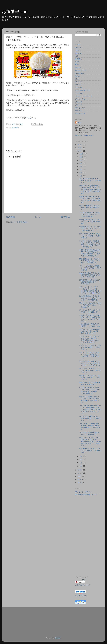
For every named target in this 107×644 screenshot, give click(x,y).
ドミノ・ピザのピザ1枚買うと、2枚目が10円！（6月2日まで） (90, 268)
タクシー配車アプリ (83, 90)
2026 (80, 145)
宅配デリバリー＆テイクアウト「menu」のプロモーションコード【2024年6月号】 (90, 200)
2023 (80, 470)
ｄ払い (78, 50)
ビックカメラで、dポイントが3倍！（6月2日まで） (90, 311)
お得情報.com (15, 11)
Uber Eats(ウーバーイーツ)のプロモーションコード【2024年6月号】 (90, 229)
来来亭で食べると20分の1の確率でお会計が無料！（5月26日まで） (90, 282)
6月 (81, 173)
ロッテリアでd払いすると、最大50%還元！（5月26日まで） (90, 418)
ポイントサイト (81, 99)
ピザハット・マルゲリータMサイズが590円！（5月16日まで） (90, 347)
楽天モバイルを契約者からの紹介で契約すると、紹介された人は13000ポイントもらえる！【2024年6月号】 (90, 190)
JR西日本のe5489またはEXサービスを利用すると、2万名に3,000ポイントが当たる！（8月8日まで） (90, 253)
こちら (29, 118)
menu (77, 62)
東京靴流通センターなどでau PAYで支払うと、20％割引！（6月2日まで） (90, 261)
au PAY (78, 44)
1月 (81, 466)
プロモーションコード (84, 96)
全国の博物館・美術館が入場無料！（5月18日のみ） (90, 325)
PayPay (78, 68)
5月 (81, 176)
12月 (82, 154)
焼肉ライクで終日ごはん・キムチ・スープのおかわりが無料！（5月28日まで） (89, 400)
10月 (82, 160)
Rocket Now (80, 73)
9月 (81, 163)
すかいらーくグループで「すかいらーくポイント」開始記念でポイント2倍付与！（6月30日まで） (90, 290)
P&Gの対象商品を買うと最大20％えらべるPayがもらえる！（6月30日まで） (90, 298)
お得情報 (15, 128)
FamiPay (78, 53)
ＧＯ (77, 56)
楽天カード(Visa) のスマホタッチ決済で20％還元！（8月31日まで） (90, 305)
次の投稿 (11, 217)
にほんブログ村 (81, 595)
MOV (77, 65)
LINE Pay (79, 59)
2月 (81, 463)
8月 (81, 166)
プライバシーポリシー (84, 492)
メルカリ (79, 102)
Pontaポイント (81, 70)
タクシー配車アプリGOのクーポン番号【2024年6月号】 (90, 208)
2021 (80, 476)
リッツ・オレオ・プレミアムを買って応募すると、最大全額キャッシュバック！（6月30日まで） (89, 339)
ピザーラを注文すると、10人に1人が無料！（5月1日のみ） (90, 450)
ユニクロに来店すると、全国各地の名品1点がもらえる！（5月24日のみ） (90, 275)
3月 (81, 460)
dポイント (79, 47)
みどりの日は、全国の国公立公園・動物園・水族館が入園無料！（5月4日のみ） (89, 427)
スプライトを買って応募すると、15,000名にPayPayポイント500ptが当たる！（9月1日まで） (90, 244)
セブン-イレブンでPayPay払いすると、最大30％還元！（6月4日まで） (90, 331)
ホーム (38, 217)
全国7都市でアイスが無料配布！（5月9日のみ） (90, 383)
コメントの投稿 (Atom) (19, 222)
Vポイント (79, 85)
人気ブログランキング (82, 585)
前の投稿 (65, 217)
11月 (82, 157)
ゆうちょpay (80, 108)
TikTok (78, 76)
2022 (80, 473)
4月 (81, 456)
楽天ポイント (80, 114)
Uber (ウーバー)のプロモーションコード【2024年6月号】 (90, 222)
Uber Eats (79, 82)
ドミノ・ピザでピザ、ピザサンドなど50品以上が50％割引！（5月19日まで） (89, 355)
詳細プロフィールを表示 (84, 136)
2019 (80, 483)
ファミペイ (79, 93)
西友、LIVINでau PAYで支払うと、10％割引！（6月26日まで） (90, 236)
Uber (77, 79)
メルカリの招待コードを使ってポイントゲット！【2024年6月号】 (89, 215)
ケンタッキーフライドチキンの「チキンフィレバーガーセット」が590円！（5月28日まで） (89, 391)
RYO (79, 123)
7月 (81, 170)
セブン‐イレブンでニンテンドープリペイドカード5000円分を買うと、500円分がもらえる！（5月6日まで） (90, 442)
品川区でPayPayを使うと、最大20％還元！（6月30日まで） (90, 181)
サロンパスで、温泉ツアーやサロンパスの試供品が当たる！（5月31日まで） (90, 363)
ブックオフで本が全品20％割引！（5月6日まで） (89, 434)
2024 (80, 151)
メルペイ (79, 105)
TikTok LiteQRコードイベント (86, 495)
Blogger (58, 638)
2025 (80, 148)
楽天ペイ (79, 111)
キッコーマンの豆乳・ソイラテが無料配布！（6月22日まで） (90, 370)
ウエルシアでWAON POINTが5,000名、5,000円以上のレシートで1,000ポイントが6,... (90, 318)
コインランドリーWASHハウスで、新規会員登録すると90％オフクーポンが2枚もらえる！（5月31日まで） (90, 409)
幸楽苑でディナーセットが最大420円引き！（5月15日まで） (90, 377)
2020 (80, 479)
